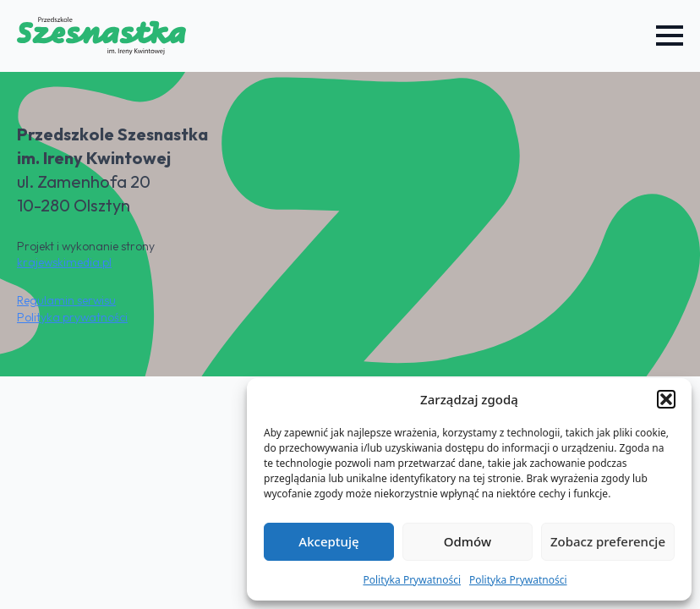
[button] (666, 399)
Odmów (468, 541)
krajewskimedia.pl (64, 262)
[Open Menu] (670, 36)
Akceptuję (328, 541)
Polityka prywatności (72, 317)
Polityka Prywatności (412, 580)
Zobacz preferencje (608, 541)
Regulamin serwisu (66, 300)
